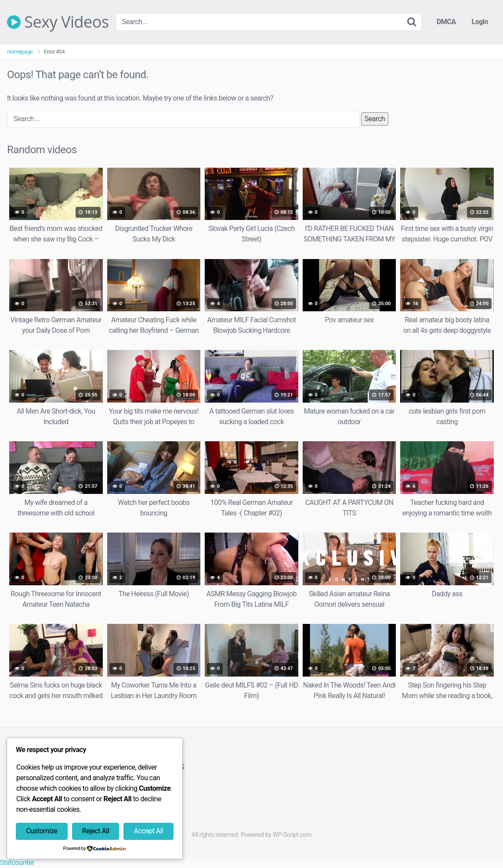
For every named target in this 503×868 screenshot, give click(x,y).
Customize (42, 831)
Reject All (96, 831)
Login (480, 22)
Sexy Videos (58, 22)
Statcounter (17, 863)
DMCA (446, 22)
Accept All (149, 831)
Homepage (20, 52)
